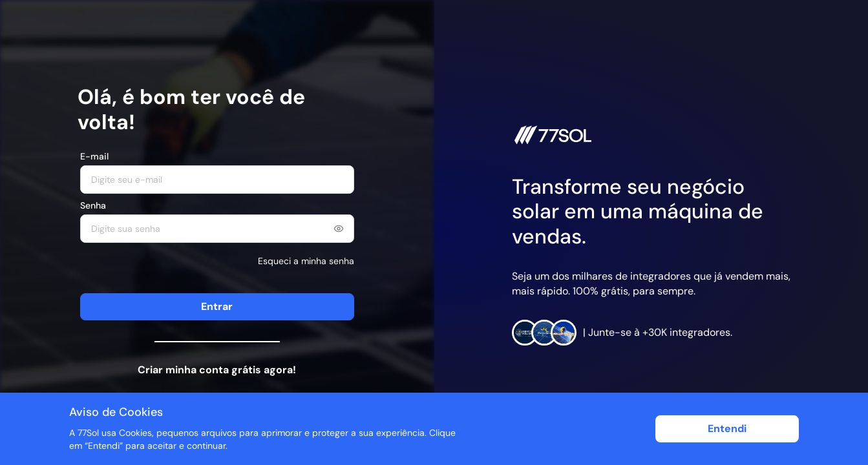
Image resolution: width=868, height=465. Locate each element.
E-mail (94, 156)
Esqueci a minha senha (306, 261)
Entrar (217, 306)
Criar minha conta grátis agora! (217, 370)
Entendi (727, 429)
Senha (93, 205)
